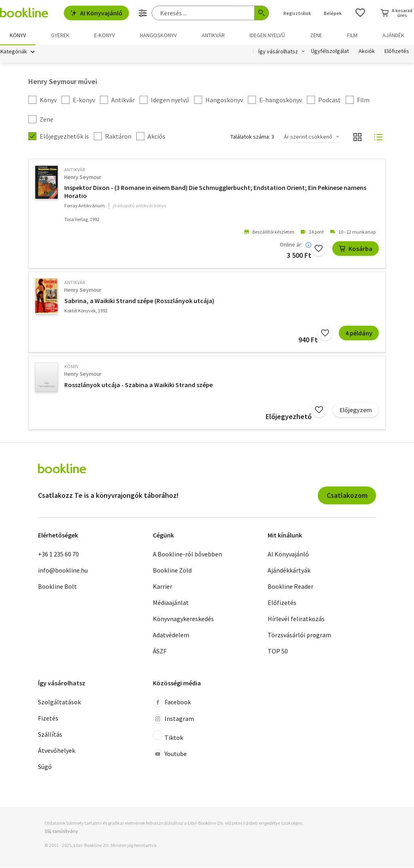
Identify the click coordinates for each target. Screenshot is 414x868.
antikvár (75, 170)
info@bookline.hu (63, 571)
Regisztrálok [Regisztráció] (297, 13)
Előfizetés (397, 52)
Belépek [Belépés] (333, 13)
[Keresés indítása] (262, 13)
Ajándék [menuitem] (393, 35)
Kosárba (356, 249)
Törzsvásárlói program (299, 635)
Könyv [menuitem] (18, 35)
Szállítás (50, 735)
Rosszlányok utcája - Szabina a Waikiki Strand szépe (138, 385)
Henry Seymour (83, 177)
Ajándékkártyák (289, 571)
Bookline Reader (290, 587)
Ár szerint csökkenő (308, 137)
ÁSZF (160, 651)
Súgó (45, 767)
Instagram (173, 720)
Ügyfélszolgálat (330, 52)
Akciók (367, 52)
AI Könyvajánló (96, 13)
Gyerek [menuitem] (60, 35)
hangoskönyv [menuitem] (158, 35)
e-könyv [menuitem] (105, 35)
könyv (71, 367)
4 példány (359, 333)
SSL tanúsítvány (61, 831)
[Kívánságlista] (360, 13)
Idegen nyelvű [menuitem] (267, 35)
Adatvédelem (171, 635)
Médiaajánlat (171, 603)
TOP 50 (278, 651)
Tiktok (168, 737)
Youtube (170, 755)
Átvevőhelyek (57, 751)
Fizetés (48, 719)
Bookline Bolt (57, 587)
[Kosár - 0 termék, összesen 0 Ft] (396, 13)
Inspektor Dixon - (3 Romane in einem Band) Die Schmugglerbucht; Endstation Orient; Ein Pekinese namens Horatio (215, 192)
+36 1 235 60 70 (58, 554)
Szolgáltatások (59, 703)
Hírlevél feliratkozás (296, 619)
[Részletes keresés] (143, 13)
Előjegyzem (356, 410)
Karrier (163, 587)
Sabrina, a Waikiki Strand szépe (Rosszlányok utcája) (139, 301)
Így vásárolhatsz (278, 52)
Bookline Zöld (172, 571)
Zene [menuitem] (316, 35)
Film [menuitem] (352, 35)
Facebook (172, 703)
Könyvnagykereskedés (183, 619)
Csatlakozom (347, 496)
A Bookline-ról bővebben (187, 554)
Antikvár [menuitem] (213, 35)
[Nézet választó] (357, 137)
